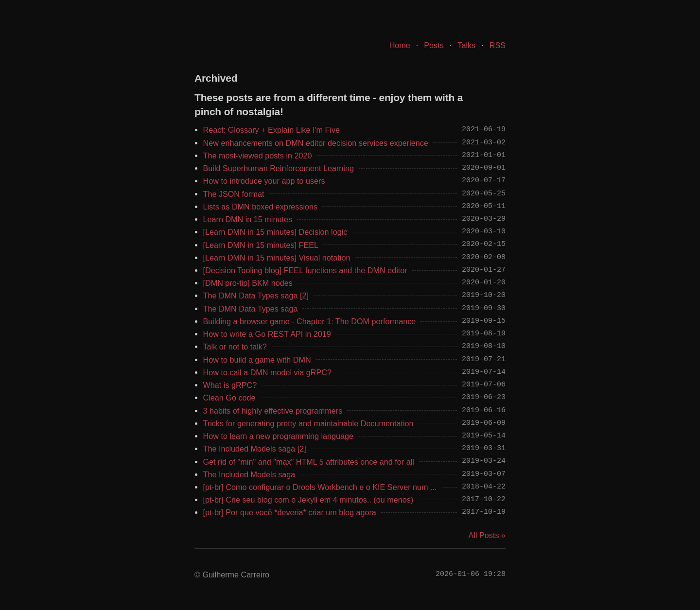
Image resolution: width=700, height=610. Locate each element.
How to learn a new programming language (279, 436)
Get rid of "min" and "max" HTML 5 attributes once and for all (309, 462)
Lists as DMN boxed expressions (261, 207)
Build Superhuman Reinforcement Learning (279, 168)
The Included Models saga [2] (255, 449)
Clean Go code (229, 398)
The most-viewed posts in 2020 (258, 156)
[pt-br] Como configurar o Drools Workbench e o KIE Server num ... (320, 487)
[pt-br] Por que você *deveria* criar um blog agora (290, 512)
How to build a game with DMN (257, 360)
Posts (434, 45)
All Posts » (487, 535)
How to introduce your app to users (264, 181)
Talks (466, 45)
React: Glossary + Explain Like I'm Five (272, 130)
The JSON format (234, 194)
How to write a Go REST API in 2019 (267, 334)
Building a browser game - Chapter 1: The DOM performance (310, 321)
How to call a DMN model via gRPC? (268, 372)
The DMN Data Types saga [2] (256, 296)
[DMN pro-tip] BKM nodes (248, 283)
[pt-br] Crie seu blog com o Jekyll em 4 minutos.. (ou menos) (308, 500)
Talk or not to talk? (235, 347)
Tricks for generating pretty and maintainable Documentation (308, 423)
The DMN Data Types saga (251, 309)
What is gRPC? (230, 385)
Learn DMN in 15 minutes (248, 219)
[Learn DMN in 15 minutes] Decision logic (275, 232)
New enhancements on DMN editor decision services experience (316, 143)
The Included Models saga (249, 474)
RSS (498, 45)
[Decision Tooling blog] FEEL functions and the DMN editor (305, 270)
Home (400, 45)
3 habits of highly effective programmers (273, 411)
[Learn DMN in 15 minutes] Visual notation (277, 258)
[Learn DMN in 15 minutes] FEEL (261, 245)
